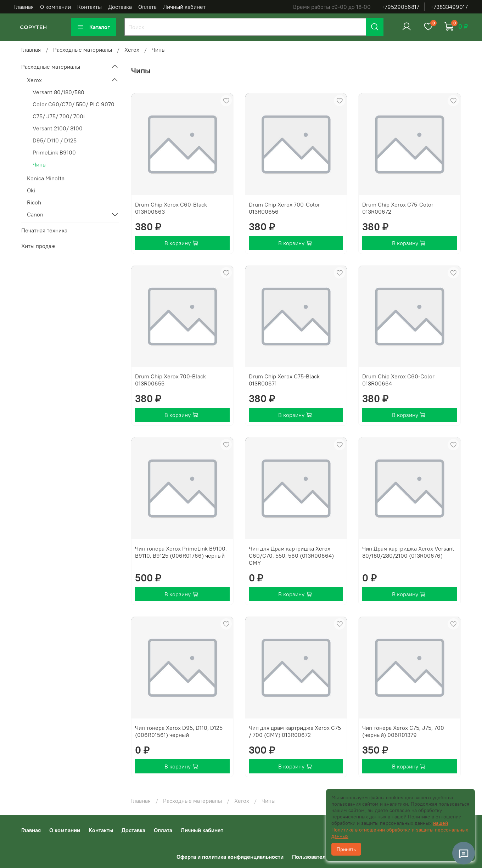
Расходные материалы (83, 50)
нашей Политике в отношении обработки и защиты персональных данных (400, 829)
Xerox (132, 50)
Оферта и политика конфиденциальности (230, 857)
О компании (55, 7)
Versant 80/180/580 (58, 92)
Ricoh (34, 202)
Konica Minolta (46, 178)
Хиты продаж (38, 246)
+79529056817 (400, 7)
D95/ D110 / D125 (55, 140)
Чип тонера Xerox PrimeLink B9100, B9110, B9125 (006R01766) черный (181, 552)
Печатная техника (44, 230)
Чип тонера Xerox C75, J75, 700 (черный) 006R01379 (403, 731)
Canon (35, 214)
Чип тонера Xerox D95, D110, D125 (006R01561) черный (179, 731)
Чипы (40, 164)
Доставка (120, 7)
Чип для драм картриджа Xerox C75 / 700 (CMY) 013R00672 (295, 731)
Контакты (89, 7)
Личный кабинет (184, 7)
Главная (24, 7)
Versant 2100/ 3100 (58, 128)
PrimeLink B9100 (54, 152)
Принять (346, 849)
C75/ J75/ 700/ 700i (59, 116)
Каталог (93, 27)
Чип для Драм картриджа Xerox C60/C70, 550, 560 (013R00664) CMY (291, 556)
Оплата (147, 7)
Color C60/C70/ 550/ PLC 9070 (74, 104)
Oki (31, 190)
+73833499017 (449, 7)
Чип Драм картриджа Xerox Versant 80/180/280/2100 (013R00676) (408, 552)
